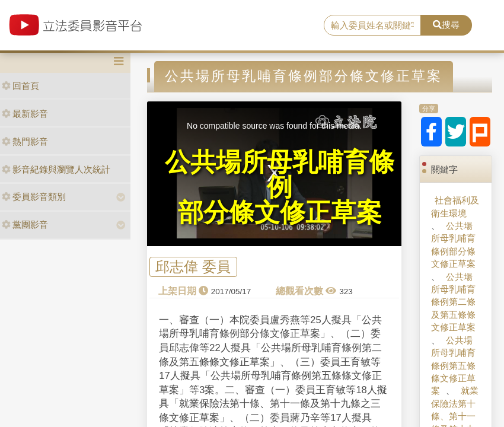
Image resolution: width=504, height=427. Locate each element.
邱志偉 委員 (193, 267)
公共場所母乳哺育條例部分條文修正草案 (453, 245)
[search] (372, 26)
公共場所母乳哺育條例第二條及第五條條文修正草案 (453, 302)
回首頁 (20, 86)
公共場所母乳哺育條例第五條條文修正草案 (453, 366)
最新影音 (25, 114)
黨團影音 (25, 224)
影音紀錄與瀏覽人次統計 (56, 169)
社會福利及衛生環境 (455, 206)
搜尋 (446, 25)
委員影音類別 (34, 197)
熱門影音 (25, 141)
